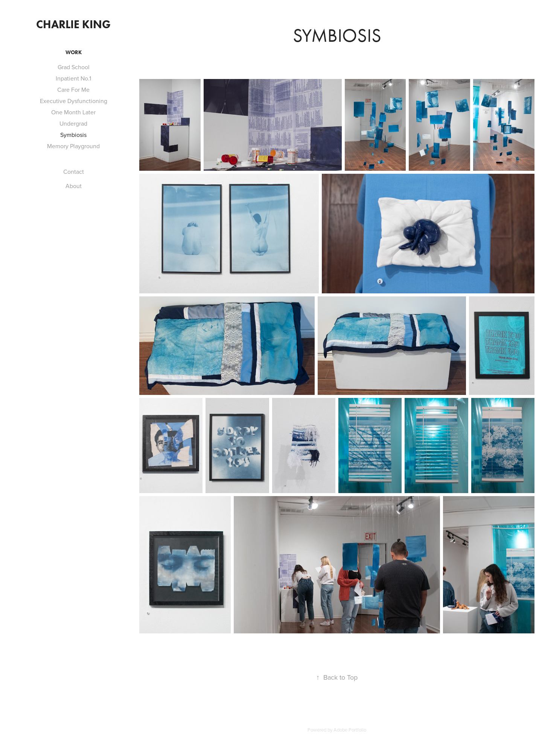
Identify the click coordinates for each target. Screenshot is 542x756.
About (74, 186)
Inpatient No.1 (73, 78)
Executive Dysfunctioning (74, 101)
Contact (74, 172)
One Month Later (73, 112)
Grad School (74, 67)
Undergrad (73, 123)
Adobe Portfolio (350, 730)
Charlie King (73, 24)
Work (74, 52)
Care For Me (73, 90)
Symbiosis (73, 135)
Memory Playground (73, 146)
